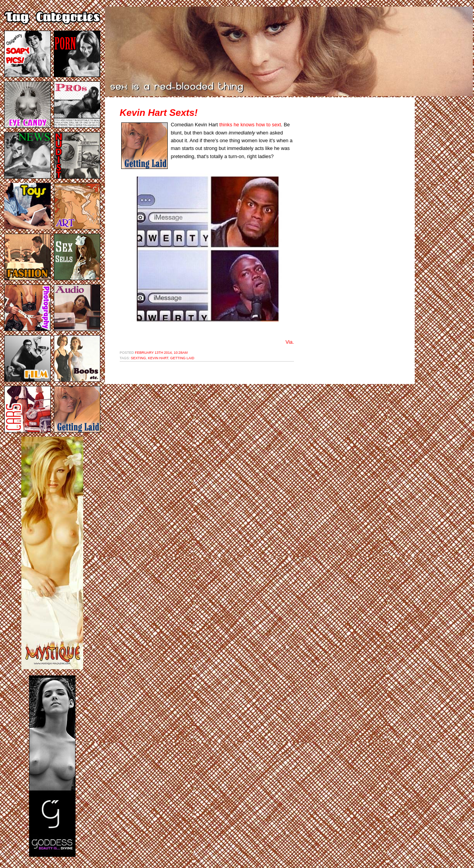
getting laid (182, 358)
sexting (138, 358)
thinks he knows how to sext (250, 125)
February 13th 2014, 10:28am (161, 353)
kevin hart (158, 358)
